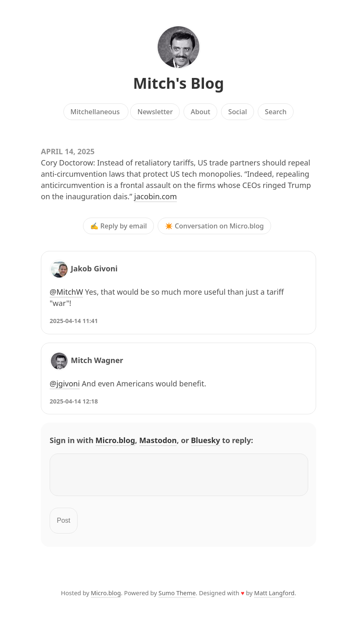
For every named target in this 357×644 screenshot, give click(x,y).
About (200, 112)
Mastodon (158, 440)
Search (276, 112)
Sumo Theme (177, 598)
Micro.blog (115, 440)
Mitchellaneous (96, 112)
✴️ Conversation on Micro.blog (214, 226)
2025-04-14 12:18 (74, 401)
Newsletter (155, 112)
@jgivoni (65, 383)
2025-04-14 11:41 (74, 321)
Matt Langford (274, 598)
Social (238, 112)
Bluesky (206, 440)
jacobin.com (156, 196)
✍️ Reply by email (118, 226)
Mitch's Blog (178, 83)
